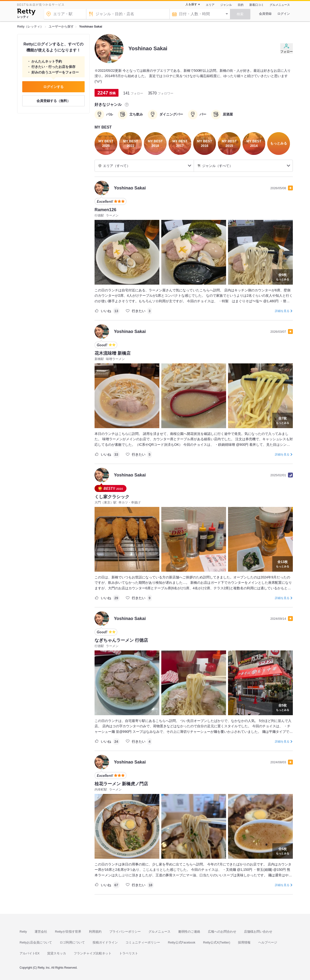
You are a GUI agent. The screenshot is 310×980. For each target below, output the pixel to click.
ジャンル (226, 5)
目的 (241, 5)
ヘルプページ (268, 942)
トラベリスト (129, 953)
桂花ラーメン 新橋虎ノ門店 (121, 784)
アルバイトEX (30, 953)
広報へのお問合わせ (222, 932)
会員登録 (265, 14)
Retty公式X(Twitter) (217, 942)
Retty (23, 932)
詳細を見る (282, 311)
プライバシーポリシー (125, 932)
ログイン (284, 14)
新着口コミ (257, 5)
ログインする (53, 87)
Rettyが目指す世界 (68, 932)
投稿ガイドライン (105, 942)
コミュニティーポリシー (143, 942)
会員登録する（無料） (53, 101)
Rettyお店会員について (36, 942)
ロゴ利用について (72, 942)
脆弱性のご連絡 (189, 932)
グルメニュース (280, 5)
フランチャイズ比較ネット (93, 953)
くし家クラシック (112, 497)
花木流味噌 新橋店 (113, 353)
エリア (210, 5)
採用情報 (244, 942)
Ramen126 (105, 210)
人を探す (191, 4)
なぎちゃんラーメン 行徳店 (121, 640)
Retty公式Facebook (181, 942)
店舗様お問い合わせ (258, 932)
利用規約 (95, 932)
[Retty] (26, 13)
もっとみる (283, 276)
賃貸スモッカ (57, 953)
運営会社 (41, 932)
